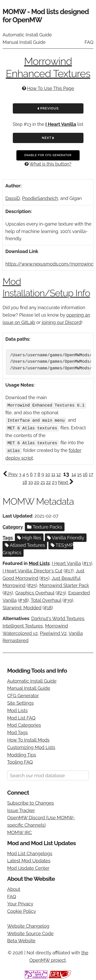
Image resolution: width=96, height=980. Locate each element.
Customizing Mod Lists (31, 746)
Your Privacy (20, 902)
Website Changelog (28, 925)
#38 (23, 599)
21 (43, 481)
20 (37, 481)
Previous (48, 109)
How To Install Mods (28, 738)
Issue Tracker (21, 809)
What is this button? (50, 164)
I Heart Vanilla (61, 124)
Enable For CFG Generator (48, 155)
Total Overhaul (46, 599)
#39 (68, 599)
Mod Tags (17, 731)
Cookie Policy (22, 910)
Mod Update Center (28, 867)
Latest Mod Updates (29, 859)
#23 (61, 592)
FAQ (89, 42)
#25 (32, 584)
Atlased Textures (25, 544)
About (14, 888)
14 (74, 473)
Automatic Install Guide (27, 35)
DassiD (13, 198)
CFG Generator (23, 694)
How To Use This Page (50, 88)
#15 (45, 577)
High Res (29, 536)
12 (58, 473)
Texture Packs (45, 525)
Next (48, 138)
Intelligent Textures (23, 624)
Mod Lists (39, 562)
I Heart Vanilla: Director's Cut (33, 569)
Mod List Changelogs (30, 852)
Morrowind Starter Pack (64, 584)
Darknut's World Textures (58, 617)
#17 (68, 569)
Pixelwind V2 (53, 632)
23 (54, 481)
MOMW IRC (19, 831)
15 (79, 473)
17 (91, 473)
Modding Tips (22, 753)
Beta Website (21, 939)
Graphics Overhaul (35, 592)
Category (13, 525)
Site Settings (20, 701)
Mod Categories (24, 724)
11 (53, 473)
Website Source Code (30, 932)
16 (85, 473)
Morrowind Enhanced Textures (48, 67)
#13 (87, 562)
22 (49, 481)
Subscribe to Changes (31, 801)
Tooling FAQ (20, 761)
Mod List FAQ (21, 716)
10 (48, 473)
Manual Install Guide (24, 42)
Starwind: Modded (22, 606)
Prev (10, 473)
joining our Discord (61, 322)
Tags (8, 536)
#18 (48, 606)
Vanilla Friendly (66, 536)
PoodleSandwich (40, 198)
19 (30, 481)
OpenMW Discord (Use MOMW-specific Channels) (41, 820)
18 (25, 481)
